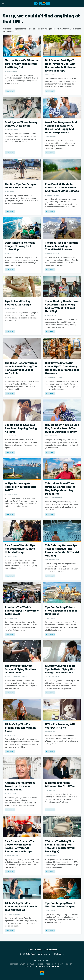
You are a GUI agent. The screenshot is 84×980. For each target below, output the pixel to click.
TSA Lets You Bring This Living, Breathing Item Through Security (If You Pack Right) (60, 846)
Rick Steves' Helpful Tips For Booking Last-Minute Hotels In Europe (20, 549)
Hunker (69, 964)
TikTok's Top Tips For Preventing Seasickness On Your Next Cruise (22, 907)
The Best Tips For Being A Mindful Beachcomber (20, 186)
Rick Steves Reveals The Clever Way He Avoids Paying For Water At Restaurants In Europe (20, 846)
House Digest (58, 964)
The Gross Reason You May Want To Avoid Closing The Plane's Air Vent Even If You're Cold (21, 368)
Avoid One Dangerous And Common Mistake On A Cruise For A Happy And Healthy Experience (61, 127)
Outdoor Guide (40, 966)
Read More (9, 91)
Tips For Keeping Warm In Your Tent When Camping (61, 905)
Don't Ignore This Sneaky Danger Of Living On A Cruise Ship (20, 246)
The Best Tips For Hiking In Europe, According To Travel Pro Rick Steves (61, 246)
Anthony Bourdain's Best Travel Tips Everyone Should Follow (20, 786)
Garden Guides (44, 964)
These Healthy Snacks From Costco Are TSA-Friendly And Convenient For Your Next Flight (62, 306)
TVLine (33, 964)
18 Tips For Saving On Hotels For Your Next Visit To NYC (20, 487)
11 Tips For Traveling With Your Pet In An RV (60, 726)
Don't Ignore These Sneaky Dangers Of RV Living (21, 124)
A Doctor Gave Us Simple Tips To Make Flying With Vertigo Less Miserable (60, 669)
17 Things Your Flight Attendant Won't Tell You (60, 784)
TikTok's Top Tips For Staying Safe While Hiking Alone (21, 728)
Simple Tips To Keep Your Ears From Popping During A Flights (21, 428)
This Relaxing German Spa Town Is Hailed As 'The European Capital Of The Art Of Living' (62, 551)
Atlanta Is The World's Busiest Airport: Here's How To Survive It (22, 611)
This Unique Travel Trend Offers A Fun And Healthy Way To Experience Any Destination (60, 489)
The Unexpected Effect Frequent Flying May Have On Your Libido (21, 669)
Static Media (30, 954)
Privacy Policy (50, 950)
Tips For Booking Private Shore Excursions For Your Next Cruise (61, 611)
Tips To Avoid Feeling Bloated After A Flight (18, 303)
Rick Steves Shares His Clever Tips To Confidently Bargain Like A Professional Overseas (62, 368)
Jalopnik (24, 964)
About (30, 950)
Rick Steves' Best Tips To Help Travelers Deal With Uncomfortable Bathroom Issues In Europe (61, 66)
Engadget (14, 964)
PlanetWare (54, 966)
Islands (28, 966)
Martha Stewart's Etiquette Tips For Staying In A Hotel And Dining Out (21, 64)
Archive (38, 950)
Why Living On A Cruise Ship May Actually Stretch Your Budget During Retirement (62, 428)
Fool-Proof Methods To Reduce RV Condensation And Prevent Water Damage (62, 188)
